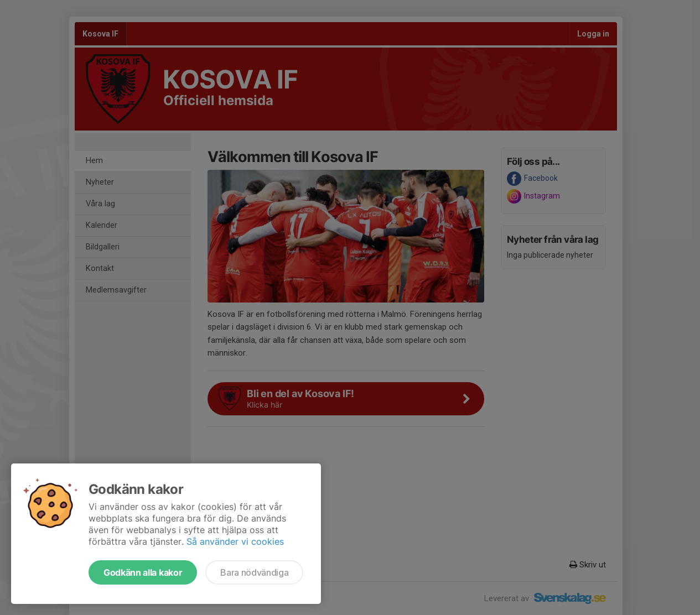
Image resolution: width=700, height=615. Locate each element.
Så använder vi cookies (235, 541)
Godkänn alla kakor (143, 572)
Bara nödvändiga (254, 572)
